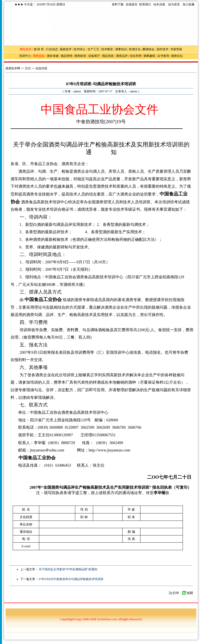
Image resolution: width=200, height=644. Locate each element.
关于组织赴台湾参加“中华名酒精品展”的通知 (68, 569)
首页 (28, 68)
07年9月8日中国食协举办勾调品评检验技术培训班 (71, 579)
